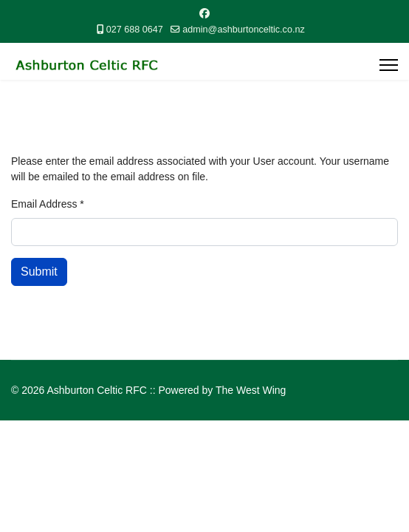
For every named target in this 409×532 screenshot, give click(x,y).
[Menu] (389, 65)
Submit (39, 272)
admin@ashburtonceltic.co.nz (243, 30)
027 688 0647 (135, 30)
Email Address (48, 204)
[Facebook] (205, 13)
